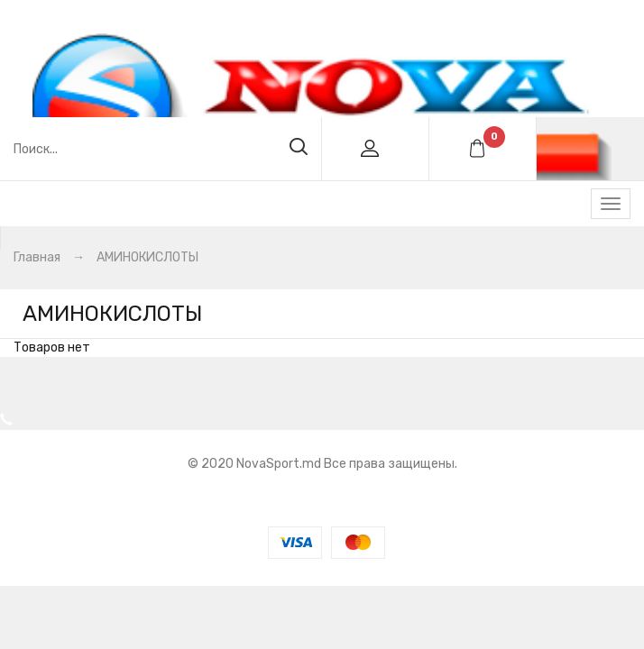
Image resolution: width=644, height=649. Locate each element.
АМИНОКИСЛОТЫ (147, 257)
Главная (37, 257)
